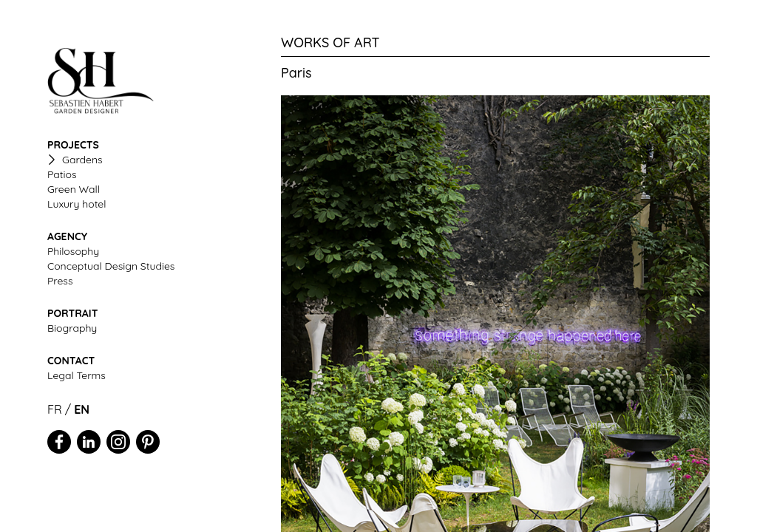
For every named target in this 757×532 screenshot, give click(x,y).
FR (55, 409)
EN (82, 409)
